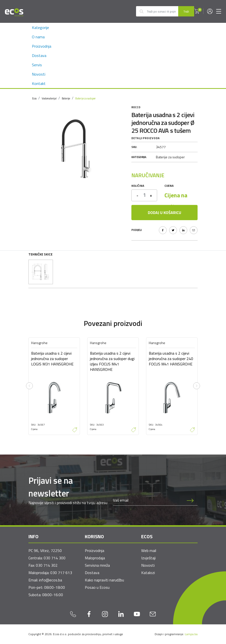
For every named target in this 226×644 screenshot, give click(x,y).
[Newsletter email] (148, 500)
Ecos (34, 98)
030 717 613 (61, 573)
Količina (138, 186)
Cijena (169, 186)
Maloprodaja (95, 558)
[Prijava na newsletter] (190, 500)
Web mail (149, 550)
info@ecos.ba (50, 580)
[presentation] (29, 386)
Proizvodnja (42, 46)
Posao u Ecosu (97, 587)
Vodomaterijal (49, 98)
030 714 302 (47, 565)
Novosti (39, 74)
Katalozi (148, 573)
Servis (37, 65)
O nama (38, 37)
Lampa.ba (191, 634)
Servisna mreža (97, 565)
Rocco (136, 107)
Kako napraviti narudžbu (104, 580)
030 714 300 (55, 558)
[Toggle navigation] (219, 11)
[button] (197, 11)
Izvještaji (148, 558)
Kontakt (39, 83)
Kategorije (40, 27)
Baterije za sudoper (85, 98)
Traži (186, 11)
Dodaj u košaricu (164, 213)
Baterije (66, 98)
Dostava (39, 55)
